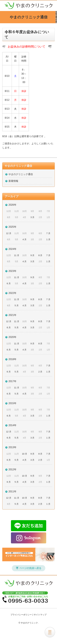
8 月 (40, 255)
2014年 (12, 425)
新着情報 (13, 181)
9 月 (33, 255)
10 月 (25, 454)
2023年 (12, 271)
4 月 (25, 239)
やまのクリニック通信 (18, 166)
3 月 (33, 217)
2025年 (12, 227)
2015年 (12, 403)
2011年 (12, 491)
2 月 (40, 372)
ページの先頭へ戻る (30, 568)
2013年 (12, 447)
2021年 (12, 315)
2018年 (12, 359)
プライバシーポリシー (21, 615)
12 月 (9, 233)
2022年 (12, 293)
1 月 (48, 239)
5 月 (17, 305)
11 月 (16, 255)
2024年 (12, 249)
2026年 (12, 205)
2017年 (12, 381)
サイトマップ (40, 615)
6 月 (9, 283)
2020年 (12, 337)
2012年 (12, 469)
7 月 (48, 233)
